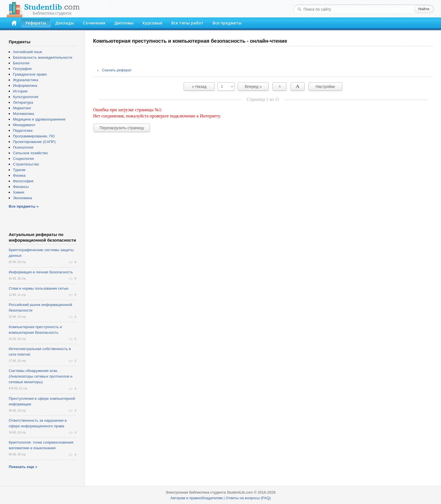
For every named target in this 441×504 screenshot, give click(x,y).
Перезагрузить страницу (122, 128)
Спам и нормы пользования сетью (39, 288)
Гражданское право (30, 74)
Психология (23, 147)
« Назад (199, 87)
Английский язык (27, 52)
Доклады (65, 23)
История (20, 91)
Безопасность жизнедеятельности (43, 57)
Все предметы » (24, 206)
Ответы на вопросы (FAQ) (248, 498)
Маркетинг (22, 108)
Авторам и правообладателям (197, 498)
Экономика (22, 198)
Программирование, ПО (34, 136)
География (22, 69)
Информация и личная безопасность (41, 272)
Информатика (25, 86)
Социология (23, 159)
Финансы (21, 187)
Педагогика (23, 130)
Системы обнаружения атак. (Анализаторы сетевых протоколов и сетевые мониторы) (40, 376)
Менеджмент (24, 125)
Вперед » (253, 87)
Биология (21, 63)
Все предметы (227, 23)
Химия (19, 192)
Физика (19, 175)
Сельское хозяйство (30, 153)
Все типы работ (187, 23)
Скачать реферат (117, 70)
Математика (23, 114)
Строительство (26, 164)
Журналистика (26, 80)
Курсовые (152, 23)
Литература (23, 102)
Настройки (325, 87)
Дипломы (124, 23)
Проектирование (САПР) (34, 142)
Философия (23, 181)
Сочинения (94, 23)
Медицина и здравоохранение (39, 119)
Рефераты (36, 23)
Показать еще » (23, 467)
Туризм (19, 170)
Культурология (26, 97)
